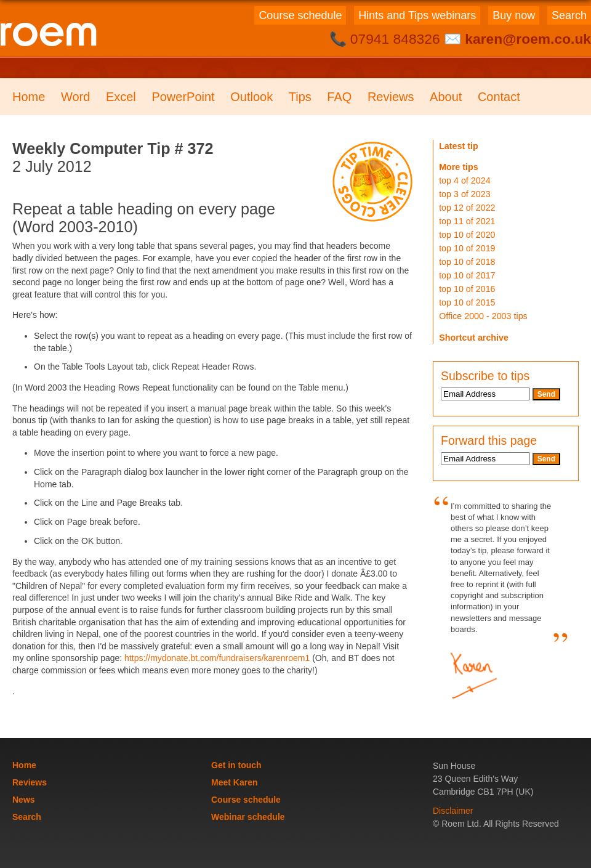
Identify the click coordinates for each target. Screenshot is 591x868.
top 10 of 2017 (467, 275)
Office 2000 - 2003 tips (483, 316)
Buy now (514, 15)
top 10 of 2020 (467, 235)
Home (29, 97)
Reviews (391, 97)
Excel (121, 97)
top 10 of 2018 (467, 262)
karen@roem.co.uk (528, 39)
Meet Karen (234, 782)
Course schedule (300, 15)
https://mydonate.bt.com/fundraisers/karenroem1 (217, 658)
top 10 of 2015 (467, 302)
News (24, 800)
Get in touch (236, 765)
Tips (300, 97)
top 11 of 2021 (467, 221)
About (446, 97)
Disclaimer (453, 811)
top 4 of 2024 (464, 180)
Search (569, 15)
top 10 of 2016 (467, 289)
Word (75, 97)
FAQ (339, 97)
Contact (499, 97)
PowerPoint (183, 97)
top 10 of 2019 (467, 248)
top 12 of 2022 (467, 208)
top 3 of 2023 (464, 194)
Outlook (251, 97)
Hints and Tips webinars (417, 15)
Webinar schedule (248, 817)
